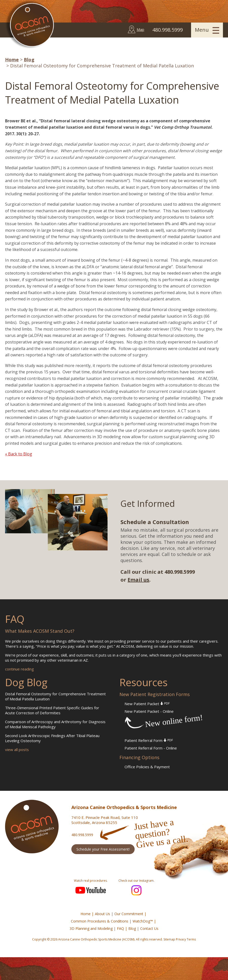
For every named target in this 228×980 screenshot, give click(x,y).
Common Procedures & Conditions (100, 921)
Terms (191, 939)
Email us (138, 580)
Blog (29, 60)
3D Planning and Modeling (91, 928)
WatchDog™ (143, 921)
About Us (102, 914)
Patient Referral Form (149, 740)
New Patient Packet (147, 704)
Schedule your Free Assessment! (103, 849)
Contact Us (149, 928)
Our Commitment (129, 914)
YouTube (91, 890)
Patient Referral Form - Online (151, 748)
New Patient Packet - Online (149, 711)
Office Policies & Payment (147, 767)
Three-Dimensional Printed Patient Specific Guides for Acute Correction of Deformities (52, 710)
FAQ (120, 928)
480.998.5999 (82, 835)
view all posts (17, 750)
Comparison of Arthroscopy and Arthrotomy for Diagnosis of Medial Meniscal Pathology (55, 724)
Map (140, 29)
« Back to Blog (19, 454)
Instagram (136, 890)
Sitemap (169, 939)
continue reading (19, 669)
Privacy (181, 939)
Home (12, 60)
